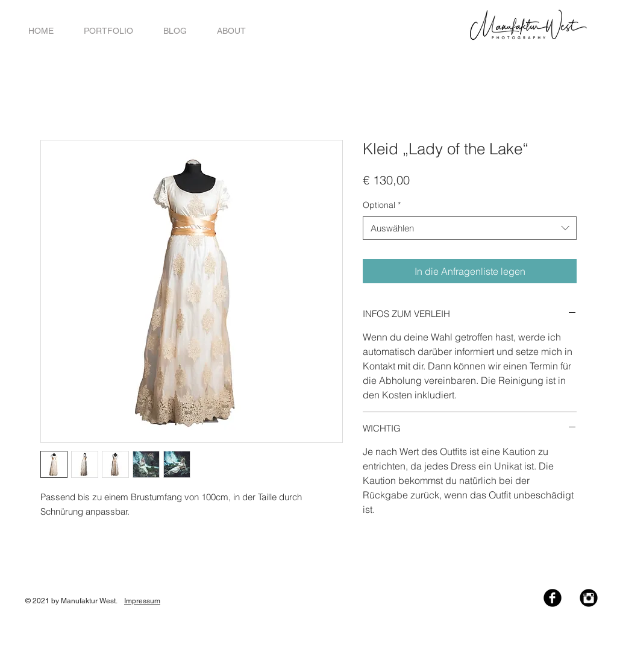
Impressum (142, 601)
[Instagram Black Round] (589, 598)
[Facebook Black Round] (553, 598)
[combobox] (470, 228)
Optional (382, 205)
